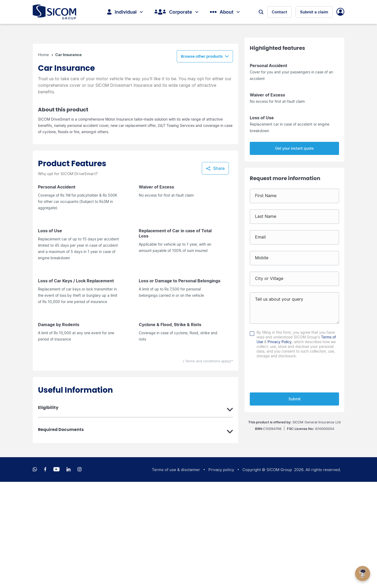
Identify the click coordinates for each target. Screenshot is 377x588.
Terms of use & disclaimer (176, 576)
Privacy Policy (280, 342)
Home (44, 163)
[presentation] (295, 374)
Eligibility (48, 514)
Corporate (176, 12)
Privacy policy (221, 576)
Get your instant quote (294, 148)
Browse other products (202, 163)
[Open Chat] (363, 574)
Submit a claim (314, 12)
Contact (279, 12)
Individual (125, 12)
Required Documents (61, 536)
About (225, 12)
